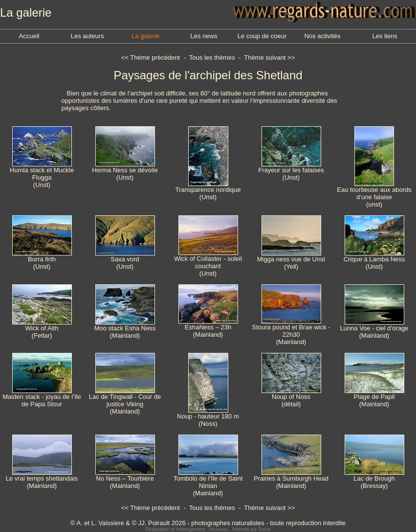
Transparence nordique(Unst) (208, 190)
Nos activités (323, 36)
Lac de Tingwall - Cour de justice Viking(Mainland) (125, 401)
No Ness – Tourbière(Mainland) (125, 479)
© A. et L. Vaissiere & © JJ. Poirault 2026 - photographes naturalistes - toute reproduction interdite (208, 523)
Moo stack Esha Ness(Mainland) (125, 329)
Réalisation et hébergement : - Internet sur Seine (208, 529)
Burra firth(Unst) (42, 260)
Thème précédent (155, 58)
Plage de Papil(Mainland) (374, 397)
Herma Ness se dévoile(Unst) (125, 171)
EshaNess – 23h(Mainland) (208, 328)
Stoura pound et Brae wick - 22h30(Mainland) (291, 332)
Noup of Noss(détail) (291, 397)
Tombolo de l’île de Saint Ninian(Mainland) (208, 483)
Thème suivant (265, 58)
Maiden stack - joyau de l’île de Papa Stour (42, 397)
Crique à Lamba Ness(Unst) (374, 260)
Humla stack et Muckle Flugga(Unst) (42, 174)
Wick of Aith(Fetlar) (42, 329)
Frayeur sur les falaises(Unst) (291, 171)
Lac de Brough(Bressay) (374, 479)
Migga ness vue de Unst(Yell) (291, 260)
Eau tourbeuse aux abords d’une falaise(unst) (374, 194)
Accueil (29, 36)
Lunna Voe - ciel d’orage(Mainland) (374, 329)
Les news (204, 36)
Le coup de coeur (262, 36)
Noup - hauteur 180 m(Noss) (208, 417)
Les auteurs (88, 36)
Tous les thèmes (212, 58)
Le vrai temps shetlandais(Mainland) (42, 479)
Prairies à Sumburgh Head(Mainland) (291, 479)
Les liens (384, 36)
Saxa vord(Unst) (125, 260)
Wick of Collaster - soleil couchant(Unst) (208, 263)
